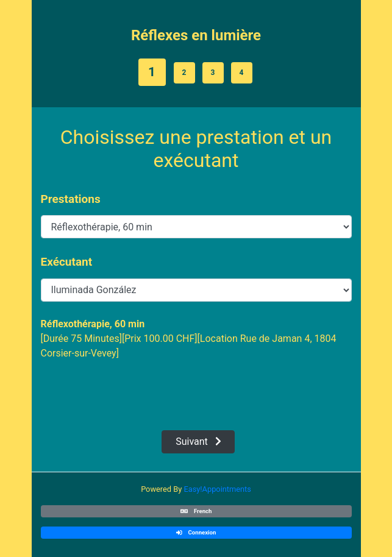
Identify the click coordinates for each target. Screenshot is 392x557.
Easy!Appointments (217, 489)
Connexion (196, 532)
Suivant (198, 442)
